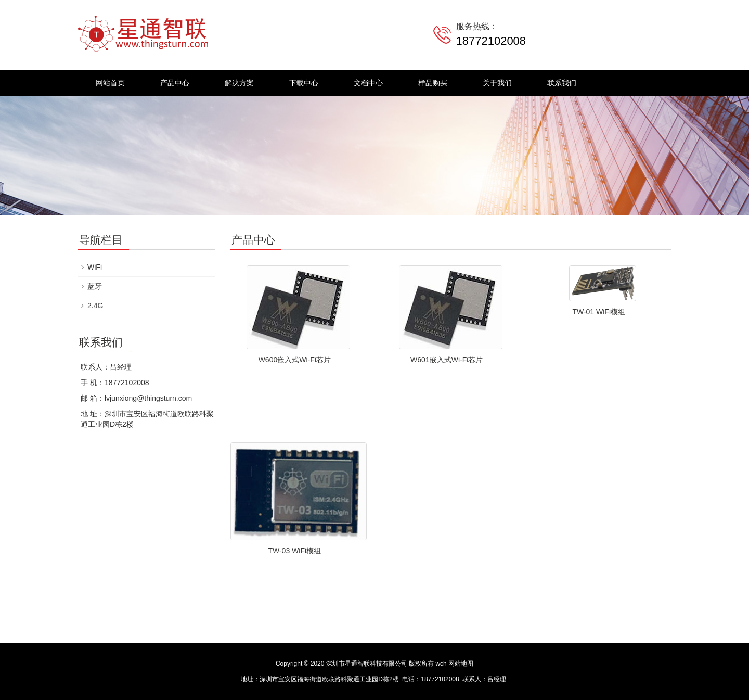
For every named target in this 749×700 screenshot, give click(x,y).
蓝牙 (95, 286)
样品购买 (433, 83)
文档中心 (368, 83)
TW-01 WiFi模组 (599, 312)
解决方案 (239, 83)
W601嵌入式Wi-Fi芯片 (447, 360)
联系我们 (562, 83)
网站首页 (110, 83)
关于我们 (497, 83)
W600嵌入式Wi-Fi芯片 (295, 360)
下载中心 (304, 83)
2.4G (95, 306)
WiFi (95, 267)
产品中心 (175, 83)
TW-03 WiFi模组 (294, 551)
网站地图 (461, 664)
